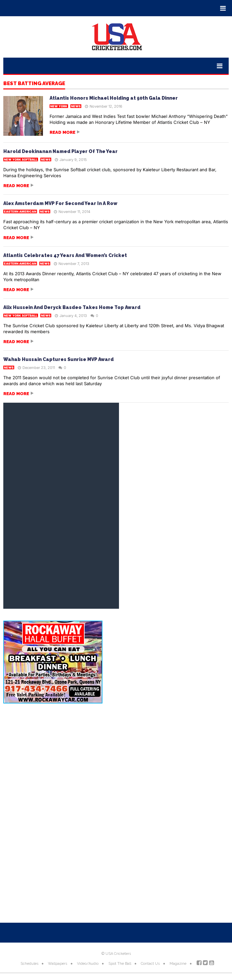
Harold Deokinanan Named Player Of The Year (60, 151)
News (76, 106)
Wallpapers (58, 964)
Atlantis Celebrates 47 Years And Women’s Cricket (65, 255)
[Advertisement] (116, 762)
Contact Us (150, 964)
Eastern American (20, 211)
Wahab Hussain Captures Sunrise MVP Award (58, 359)
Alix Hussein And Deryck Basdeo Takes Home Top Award (72, 307)
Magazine (178, 964)
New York (59, 106)
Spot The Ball (120, 964)
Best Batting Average (34, 84)
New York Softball (21, 159)
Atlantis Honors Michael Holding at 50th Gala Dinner (114, 98)
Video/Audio (88, 964)
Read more (62, 132)
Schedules (29, 964)
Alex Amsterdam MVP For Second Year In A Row (60, 203)
